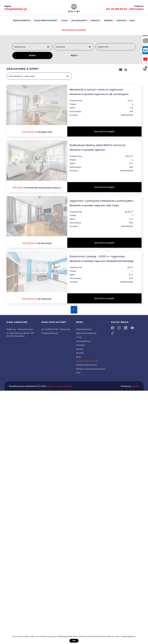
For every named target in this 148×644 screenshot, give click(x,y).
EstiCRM (135, 386)
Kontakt (121, 21)
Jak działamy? (79, 21)
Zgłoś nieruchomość (46, 21)
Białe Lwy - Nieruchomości (59, 386)
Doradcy (96, 21)
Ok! (74, 641)
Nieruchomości (21, 21)
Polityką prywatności (65, 636)
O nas (64, 21)
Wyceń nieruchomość (74, 30)
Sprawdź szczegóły (104, 131)
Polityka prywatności (87, 365)
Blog (132, 21)
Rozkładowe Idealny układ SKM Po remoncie (98, 145)
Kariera (108, 21)
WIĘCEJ (74, 55)
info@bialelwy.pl (16, 9)
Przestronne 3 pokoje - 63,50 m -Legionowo (97, 256)
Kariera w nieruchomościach (91, 369)
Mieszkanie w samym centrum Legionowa (96, 90)
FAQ (78, 373)
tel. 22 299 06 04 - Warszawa (125, 9)
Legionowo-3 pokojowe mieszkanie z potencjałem (102, 201)
